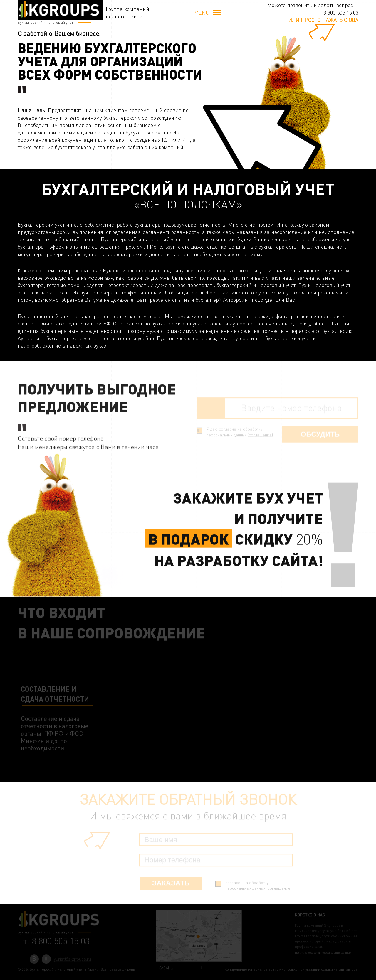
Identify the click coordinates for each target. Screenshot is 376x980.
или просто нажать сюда (323, 20)
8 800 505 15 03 (341, 13)
